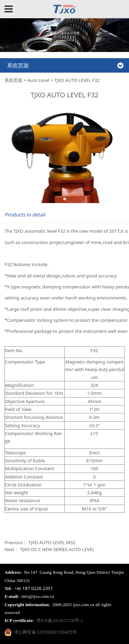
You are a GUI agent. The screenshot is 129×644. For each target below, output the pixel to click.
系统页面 (13, 80)
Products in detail (25, 215)
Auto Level (38, 80)
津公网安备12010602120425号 (41, 632)
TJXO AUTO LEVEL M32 (52, 542)
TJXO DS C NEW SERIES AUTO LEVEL (57, 549)
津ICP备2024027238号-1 (60, 620)
